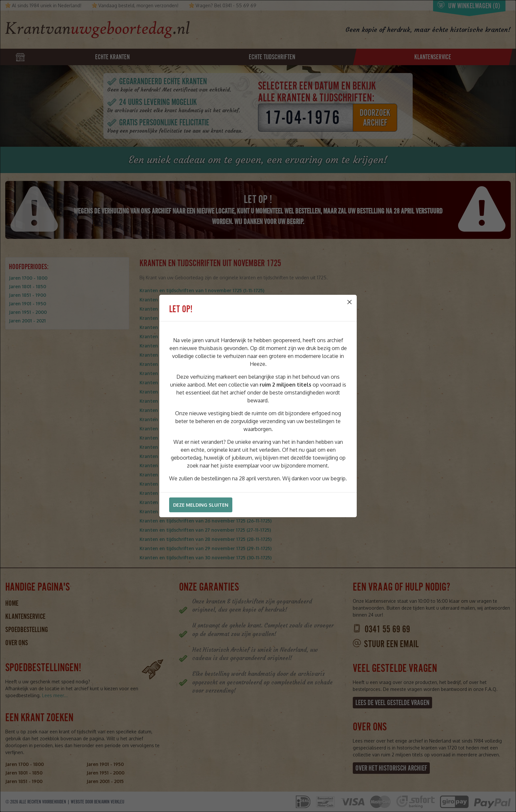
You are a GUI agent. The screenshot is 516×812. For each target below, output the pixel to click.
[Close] (349, 302)
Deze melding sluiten (201, 505)
